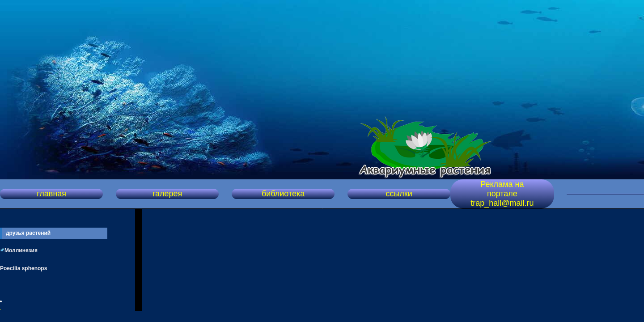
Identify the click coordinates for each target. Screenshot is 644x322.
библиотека (283, 194)
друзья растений (28, 233)
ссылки (399, 194)
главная (51, 194)
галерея (167, 194)
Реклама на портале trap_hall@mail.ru (502, 194)
